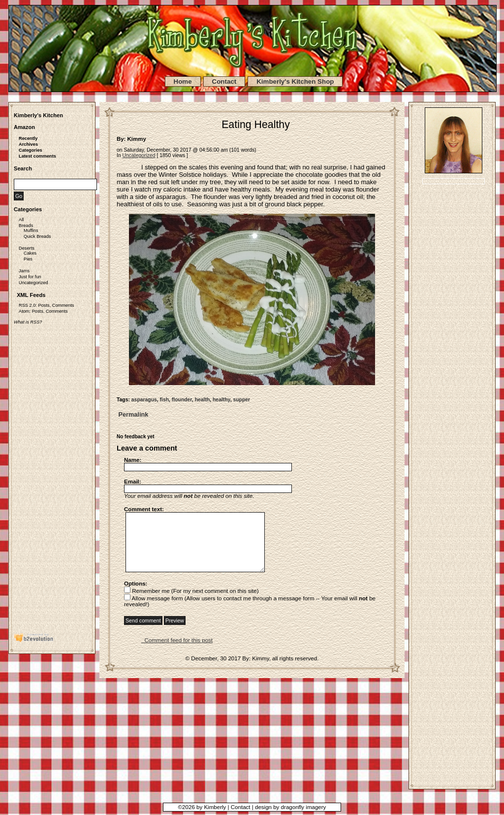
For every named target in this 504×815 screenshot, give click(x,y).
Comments (63, 305)
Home (183, 81)
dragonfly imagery (304, 807)
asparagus (144, 400)
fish (164, 400)
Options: (136, 593)
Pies (28, 259)
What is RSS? (28, 322)
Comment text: (144, 509)
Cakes (30, 253)
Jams (24, 271)
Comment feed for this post (177, 650)
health (203, 400)
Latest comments (37, 156)
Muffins (31, 230)
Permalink (132, 414)
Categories (31, 150)
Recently (28, 138)
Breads (26, 226)
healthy (221, 400)
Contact (224, 81)
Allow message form (154, 608)
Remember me (147, 601)
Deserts (27, 248)
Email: (133, 482)
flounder (182, 400)
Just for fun (30, 277)
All (21, 220)
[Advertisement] (53, 473)
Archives (28, 144)
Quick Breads (37, 236)
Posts (44, 305)
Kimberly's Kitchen (38, 115)
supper (241, 400)
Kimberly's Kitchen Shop (295, 81)
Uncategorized (33, 283)
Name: (133, 460)
